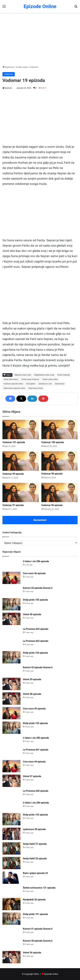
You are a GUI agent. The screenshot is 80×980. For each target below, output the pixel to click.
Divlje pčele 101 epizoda (35, 914)
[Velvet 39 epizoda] (11, 684)
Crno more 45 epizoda (34, 709)
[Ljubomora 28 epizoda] (11, 834)
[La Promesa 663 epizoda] (11, 632)
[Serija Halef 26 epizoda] (11, 863)
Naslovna (8, 67)
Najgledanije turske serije (44, 375)
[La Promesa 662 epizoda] (11, 644)
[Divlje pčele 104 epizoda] (11, 657)
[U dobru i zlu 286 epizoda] (11, 565)
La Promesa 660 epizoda (36, 791)
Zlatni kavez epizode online (14, 388)
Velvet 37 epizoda (32, 776)
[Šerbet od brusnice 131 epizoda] (11, 891)
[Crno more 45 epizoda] (11, 713)
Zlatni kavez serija (36, 388)
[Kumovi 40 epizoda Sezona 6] (11, 944)
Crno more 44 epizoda (34, 762)
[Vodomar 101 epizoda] (21, 429)
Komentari (40, 520)
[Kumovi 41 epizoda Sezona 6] (11, 932)
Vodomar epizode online (13, 384)
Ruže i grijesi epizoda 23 (35, 873)
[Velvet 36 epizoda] (11, 957)
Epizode (8, 88)
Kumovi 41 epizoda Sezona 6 (38, 929)
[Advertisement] (40, 39)
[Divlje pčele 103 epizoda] (11, 728)
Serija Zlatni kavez (11, 379)
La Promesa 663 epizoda (36, 629)
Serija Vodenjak (64, 375)
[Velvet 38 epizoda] (11, 699)
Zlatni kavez (60, 384)
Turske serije (22, 67)
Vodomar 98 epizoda (52, 474)
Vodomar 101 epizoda (14, 442)
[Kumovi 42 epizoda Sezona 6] (11, 671)
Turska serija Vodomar (30, 379)
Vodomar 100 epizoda (53, 442)
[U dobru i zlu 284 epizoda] (11, 806)
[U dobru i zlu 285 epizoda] (11, 741)
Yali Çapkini (31, 384)
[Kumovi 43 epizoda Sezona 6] (11, 591)
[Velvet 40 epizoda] (11, 619)
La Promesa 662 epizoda (36, 641)
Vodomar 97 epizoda (13, 505)
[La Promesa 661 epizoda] (11, 753)
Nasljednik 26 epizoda (34, 900)
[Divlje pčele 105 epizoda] (11, 604)
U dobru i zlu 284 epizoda (36, 803)
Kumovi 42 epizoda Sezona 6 (38, 667)
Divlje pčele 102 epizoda (35, 815)
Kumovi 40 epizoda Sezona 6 (38, 941)
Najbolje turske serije (23, 375)
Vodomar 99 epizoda (13, 474)
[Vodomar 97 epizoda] (21, 493)
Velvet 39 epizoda (32, 679)
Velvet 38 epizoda (32, 694)
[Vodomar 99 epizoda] (21, 461)
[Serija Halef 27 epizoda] (11, 848)
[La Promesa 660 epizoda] (11, 794)
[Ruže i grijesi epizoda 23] (11, 878)
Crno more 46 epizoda (34, 573)
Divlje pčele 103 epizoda (35, 723)
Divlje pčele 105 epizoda (35, 600)
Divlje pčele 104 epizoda (35, 653)
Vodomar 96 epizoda (52, 505)
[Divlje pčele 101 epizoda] (11, 919)
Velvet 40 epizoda (32, 614)
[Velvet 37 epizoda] (11, 781)
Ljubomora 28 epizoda (34, 829)
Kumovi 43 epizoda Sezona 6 (38, 588)
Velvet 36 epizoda (32, 953)
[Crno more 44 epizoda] (11, 766)
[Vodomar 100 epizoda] (60, 429)
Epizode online (51, 974)
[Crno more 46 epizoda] (11, 578)
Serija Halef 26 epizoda (35, 859)
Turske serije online (50, 379)
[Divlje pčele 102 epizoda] (11, 819)
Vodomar (34, 67)
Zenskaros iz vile (45, 384)
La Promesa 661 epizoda (36, 750)
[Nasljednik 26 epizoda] (11, 904)
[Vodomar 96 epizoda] (60, 493)
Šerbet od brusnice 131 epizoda (39, 888)
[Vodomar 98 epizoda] (60, 461)
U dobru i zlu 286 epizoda (36, 561)
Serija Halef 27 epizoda (35, 844)
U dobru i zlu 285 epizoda (36, 738)
